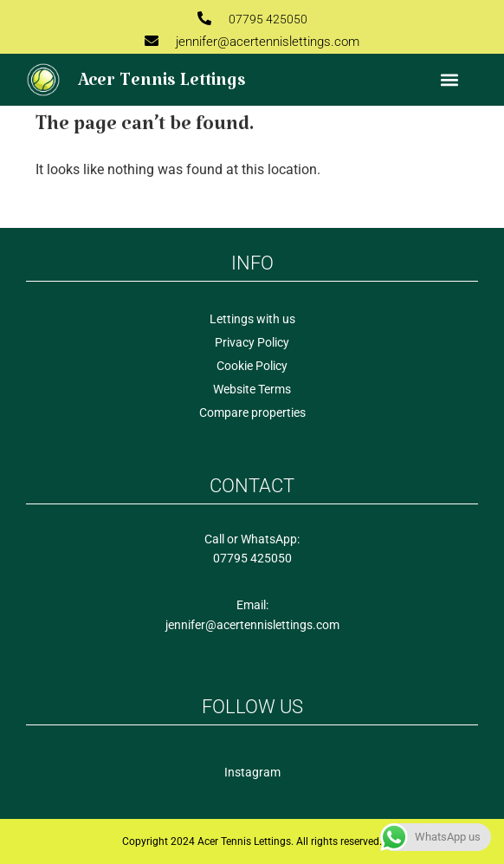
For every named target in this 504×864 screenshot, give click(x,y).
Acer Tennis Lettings (162, 85)
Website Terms (252, 389)
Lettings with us (252, 319)
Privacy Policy (252, 342)
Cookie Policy (252, 366)
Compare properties (252, 413)
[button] (450, 80)
